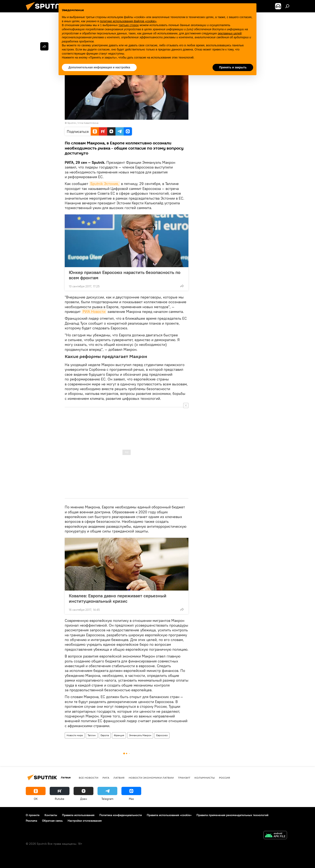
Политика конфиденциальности (121, 815)
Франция (119, 735)
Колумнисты (205, 778)
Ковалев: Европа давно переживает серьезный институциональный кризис (118, 598)
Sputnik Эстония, (105, 184)
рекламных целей (230, 33)
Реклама (31, 821)
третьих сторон (129, 25)
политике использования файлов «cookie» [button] (128, 21)
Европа (105, 735)
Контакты (51, 815)
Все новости (89, 778)
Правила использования (78, 815)
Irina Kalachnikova (88, 123)
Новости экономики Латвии (151, 778)
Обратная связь (52, 821)
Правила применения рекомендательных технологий (232, 815)
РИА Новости (94, 312)
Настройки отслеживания (85, 821)
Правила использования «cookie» (169, 815)
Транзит (184, 778)
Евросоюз (162, 735)
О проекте (33, 815)
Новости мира (75, 735)
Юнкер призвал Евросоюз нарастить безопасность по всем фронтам (125, 275)
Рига (106, 778)
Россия (224, 778)
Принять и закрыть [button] (233, 67)
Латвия (119, 778)
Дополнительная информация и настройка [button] (99, 67)
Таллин (92, 735)
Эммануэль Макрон (140, 735)
